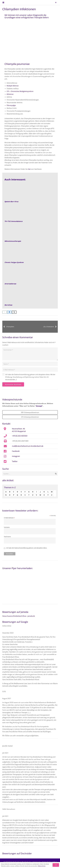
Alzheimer (10, 94)
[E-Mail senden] (5, 312)
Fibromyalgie (11, 105)
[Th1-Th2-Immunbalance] (30, 213)
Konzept (39, 406)
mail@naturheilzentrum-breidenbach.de (28, 446)
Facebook (16, 451)
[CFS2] (30, 254)
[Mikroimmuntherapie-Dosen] (30, 232)
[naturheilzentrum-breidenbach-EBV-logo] (52, 3)
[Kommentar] (30, 354)
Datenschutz (42, 866)
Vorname (7, 527)
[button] (3, 3)
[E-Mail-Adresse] (30, 370)
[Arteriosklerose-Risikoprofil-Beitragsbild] (30, 275)
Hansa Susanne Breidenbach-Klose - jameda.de (19, 616)
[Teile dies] (9, 312)
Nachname (7, 537)
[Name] (30, 364)
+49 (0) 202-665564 (20, 436)
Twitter (15, 461)
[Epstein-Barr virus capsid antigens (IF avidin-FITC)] (30, 193)
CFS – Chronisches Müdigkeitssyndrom (20, 91)
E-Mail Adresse (9, 518)
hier (29, 169)
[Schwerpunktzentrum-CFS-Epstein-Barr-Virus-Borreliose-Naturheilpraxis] (30, 296)
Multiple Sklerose (13, 86)
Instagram (16, 456)
